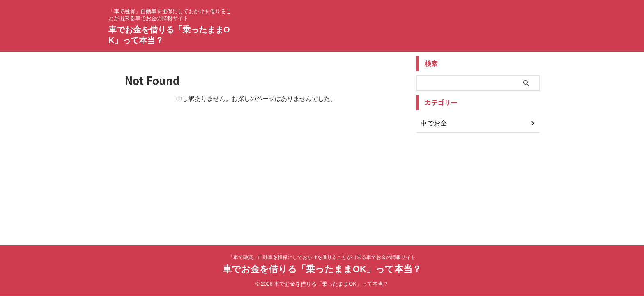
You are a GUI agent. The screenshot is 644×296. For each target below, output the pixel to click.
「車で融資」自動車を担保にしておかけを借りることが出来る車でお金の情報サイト (322, 257)
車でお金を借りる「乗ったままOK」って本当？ (322, 269)
